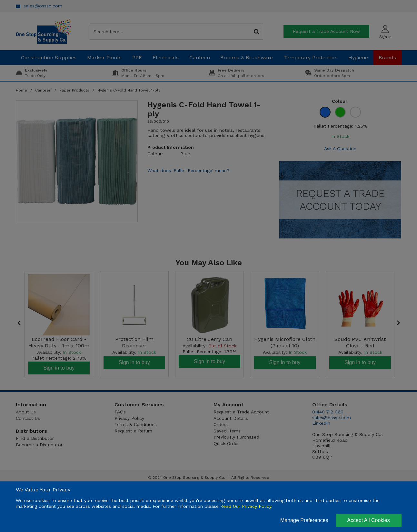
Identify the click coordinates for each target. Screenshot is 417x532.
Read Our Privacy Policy (246, 506)
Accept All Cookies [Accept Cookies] (368, 520)
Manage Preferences (304, 520)
